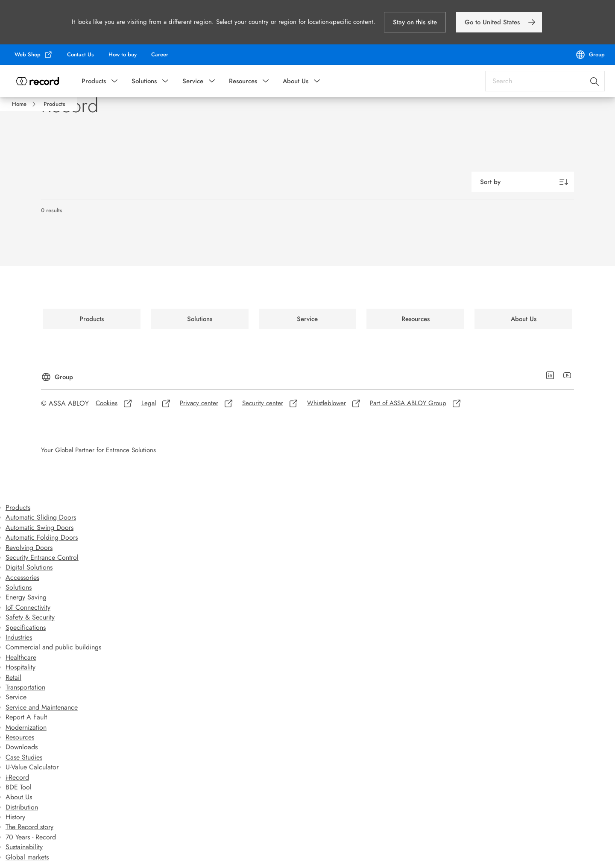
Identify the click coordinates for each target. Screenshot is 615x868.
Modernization (26, 727)
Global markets (27, 857)
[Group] (590, 55)
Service (193, 81)
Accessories (22, 577)
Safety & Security (30, 617)
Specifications (26, 627)
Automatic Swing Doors (40, 528)
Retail (13, 677)
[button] (415, 22)
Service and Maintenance (42, 707)
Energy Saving (26, 597)
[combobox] (545, 81)
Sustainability (24, 847)
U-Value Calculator (32, 767)
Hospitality (20, 667)
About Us (296, 81)
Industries (19, 637)
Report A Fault (26, 717)
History (15, 817)
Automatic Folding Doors (42, 537)
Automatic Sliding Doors (41, 517)
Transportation (25, 687)
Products (94, 81)
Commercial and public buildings (53, 647)
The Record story (29, 827)
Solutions (144, 81)
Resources (243, 81)
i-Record (17, 777)
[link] (499, 22)
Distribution (22, 807)
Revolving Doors (29, 548)
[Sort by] (523, 182)
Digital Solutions (29, 567)
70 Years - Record (31, 837)
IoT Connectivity (28, 607)
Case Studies (24, 757)
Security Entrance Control (42, 557)
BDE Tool (19, 787)
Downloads (22, 747)
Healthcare (21, 657)
